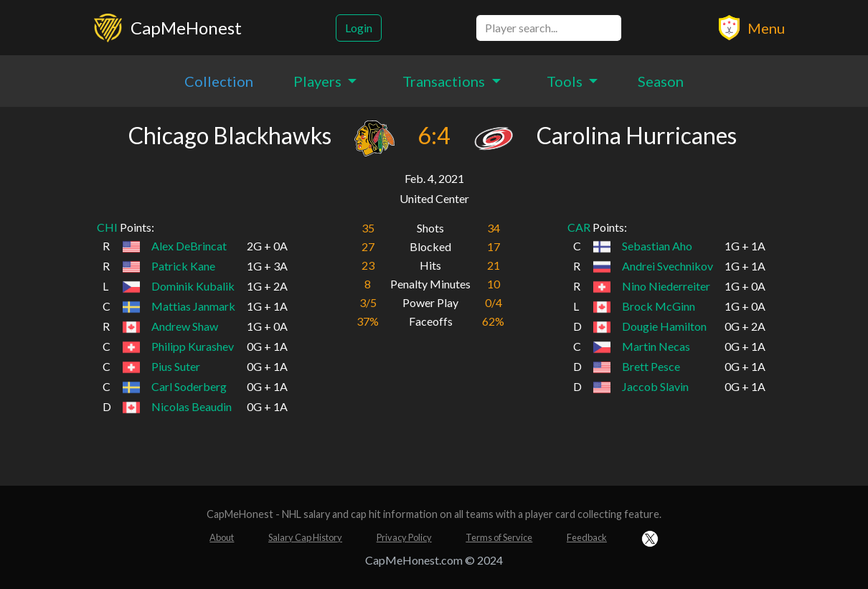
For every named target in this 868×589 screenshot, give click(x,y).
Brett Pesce (651, 366)
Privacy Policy (404, 537)
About (222, 537)
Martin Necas (656, 346)
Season (661, 81)
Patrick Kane (183, 266)
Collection (219, 81)
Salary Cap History (305, 537)
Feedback (587, 537)
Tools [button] (566, 81)
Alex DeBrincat (189, 246)
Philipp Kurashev (193, 346)
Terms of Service (499, 537)
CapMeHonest (186, 28)
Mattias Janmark (193, 306)
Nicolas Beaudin (192, 406)
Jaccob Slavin (655, 386)
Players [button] (319, 81)
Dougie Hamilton (664, 326)
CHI (107, 227)
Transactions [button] (445, 81)
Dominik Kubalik (193, 286)
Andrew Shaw (185, 326)
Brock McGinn (659, 306)
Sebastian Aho (657, 246)
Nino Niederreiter (666, 286)
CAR (579, 227)
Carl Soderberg (189, 386)
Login (359, 28)
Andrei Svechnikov (667, 266)
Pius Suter (176, 366)
